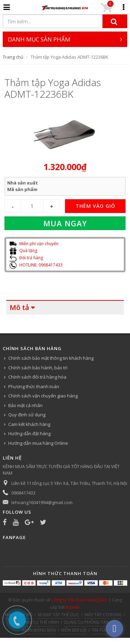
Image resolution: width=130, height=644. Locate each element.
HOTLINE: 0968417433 (36, 265)
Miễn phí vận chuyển (34, 244)
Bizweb (73, 607)
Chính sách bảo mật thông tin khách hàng (51, 358)
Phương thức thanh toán (34, 386)
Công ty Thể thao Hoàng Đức (80, 600)
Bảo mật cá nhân (25, 405)
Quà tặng (23, 251)
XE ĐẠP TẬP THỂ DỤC (58, 615)
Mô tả (19, 307)
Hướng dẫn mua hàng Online (38, 443)
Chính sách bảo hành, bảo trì (38, 368)
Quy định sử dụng (27, 415)
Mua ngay (65, 223)
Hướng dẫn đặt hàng (29, 433)
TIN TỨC (100, 630)
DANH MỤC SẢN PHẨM (65, 39)
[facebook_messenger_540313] (115, 629)
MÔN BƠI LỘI (74, 630)
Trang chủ (13, 57)
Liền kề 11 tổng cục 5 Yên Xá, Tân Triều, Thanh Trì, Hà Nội (69, 483)
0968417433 (23, 493)
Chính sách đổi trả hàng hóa (37, 377)
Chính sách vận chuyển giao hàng (43, 396)
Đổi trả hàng (26, 258)
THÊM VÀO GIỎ (95, 206)
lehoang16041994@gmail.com (42, 502)
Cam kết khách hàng (29, 424)
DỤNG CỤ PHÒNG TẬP (86, 622)
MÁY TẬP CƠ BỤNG (103, 615)
